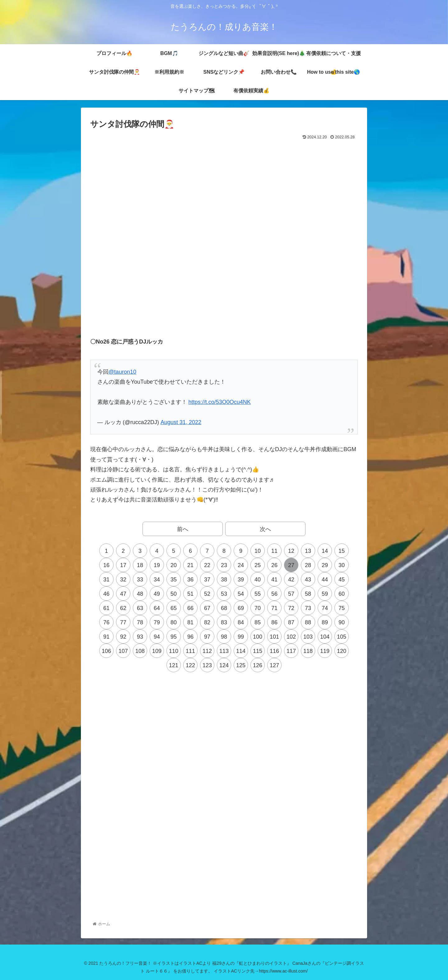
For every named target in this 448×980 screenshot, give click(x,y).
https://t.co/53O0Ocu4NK (220, 402)
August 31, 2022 (181, 422)
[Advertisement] (224, 159)
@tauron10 (122, 372)
